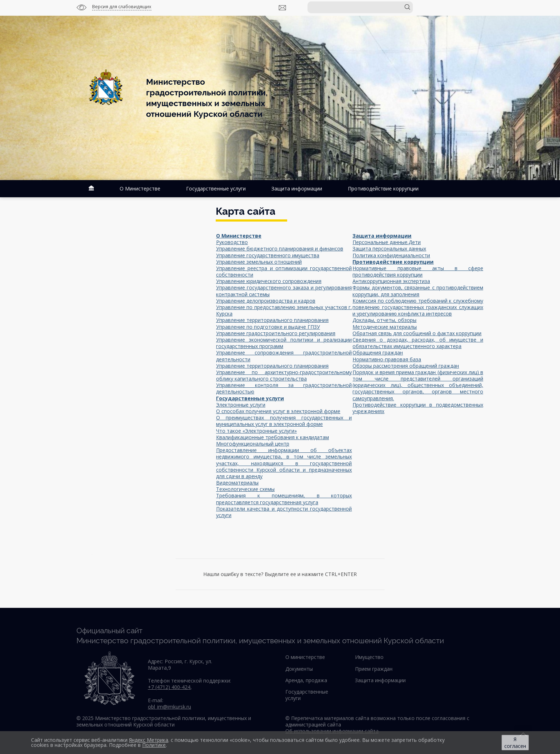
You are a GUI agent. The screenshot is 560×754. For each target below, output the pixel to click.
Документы (299, 669)
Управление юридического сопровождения (269, 281)
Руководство (232, 242)
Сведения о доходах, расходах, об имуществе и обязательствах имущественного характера (418, 343)
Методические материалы (385, 327)
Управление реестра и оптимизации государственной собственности (284, 271)
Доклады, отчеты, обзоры (384, 320)
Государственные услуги (216, 188)
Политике (154, 745)
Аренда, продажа (306, 680)
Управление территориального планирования (272, 320)
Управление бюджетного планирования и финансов (280, 249)
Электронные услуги (241, 405)
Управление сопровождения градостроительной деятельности (284, 356)
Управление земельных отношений (259, 262)
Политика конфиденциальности (391, 255)
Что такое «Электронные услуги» (256, 431)
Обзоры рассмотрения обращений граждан (406, 366)
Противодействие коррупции (383, 188)
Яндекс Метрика (149, 740)
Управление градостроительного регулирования (276, 333)
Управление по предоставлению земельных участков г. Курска (284, 310)
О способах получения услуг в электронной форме (278, 411)
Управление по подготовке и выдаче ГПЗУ (268, 327)
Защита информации (297, 188)
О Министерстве (140, 188)
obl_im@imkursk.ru (169, 707)
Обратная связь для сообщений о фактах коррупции (417, 333)
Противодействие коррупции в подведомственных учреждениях (418, 408)
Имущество (369, 657)
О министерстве (305, 657)
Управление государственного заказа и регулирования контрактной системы (284, 291)
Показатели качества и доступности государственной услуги (284, 512)
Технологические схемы (245, 489)
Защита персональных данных (389, 249)
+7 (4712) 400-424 (169, 687)
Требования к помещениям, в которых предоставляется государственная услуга (284, 499)
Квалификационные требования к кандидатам (272, 437)
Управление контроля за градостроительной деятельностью (284, 388)
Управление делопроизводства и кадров (266, 301)
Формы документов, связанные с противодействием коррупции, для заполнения (418, 291)
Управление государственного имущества (268, 255)
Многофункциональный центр (253, 444)
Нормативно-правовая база (387, 359)
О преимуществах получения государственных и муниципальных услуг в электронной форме (284, 421)
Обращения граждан (378, 353)
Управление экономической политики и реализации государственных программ (284, 343)
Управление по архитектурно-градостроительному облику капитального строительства (284, 375)
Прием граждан (374, 669)
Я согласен (515, 743)
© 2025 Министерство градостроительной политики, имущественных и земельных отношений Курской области (164, 721)
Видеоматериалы (237, 483)
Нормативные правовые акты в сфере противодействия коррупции (418, 271)
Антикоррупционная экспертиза (391, 281)
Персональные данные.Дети (387, 242)
